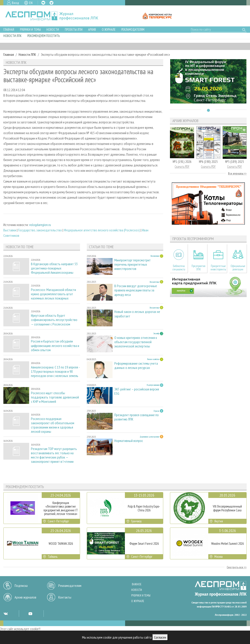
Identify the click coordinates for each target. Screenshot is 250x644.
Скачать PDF (182, 167)
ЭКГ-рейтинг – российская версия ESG (137, 391)
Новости (53, 29)
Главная (9, 29)
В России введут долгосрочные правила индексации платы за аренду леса (136, 290)
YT (30, 614)
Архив (92, 29)
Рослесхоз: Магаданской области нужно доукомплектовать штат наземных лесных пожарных (53, 294)
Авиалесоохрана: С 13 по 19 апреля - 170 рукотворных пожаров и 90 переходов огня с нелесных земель (55, 372)
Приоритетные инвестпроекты (218, 268)
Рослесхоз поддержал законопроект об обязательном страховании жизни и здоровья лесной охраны (53, 425)
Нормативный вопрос (129, 441)
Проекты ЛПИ (74, 29)
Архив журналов (25, 597)
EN (31, 3)
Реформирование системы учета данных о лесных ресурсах (136, 366)
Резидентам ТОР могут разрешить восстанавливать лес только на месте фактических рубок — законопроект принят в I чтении (54, 455)
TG (51, 3)
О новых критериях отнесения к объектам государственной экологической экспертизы (136, 342)
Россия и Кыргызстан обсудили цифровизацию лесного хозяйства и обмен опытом (55, 346)
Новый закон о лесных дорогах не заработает (137, 314)
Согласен (160, 637)
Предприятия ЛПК (198, 268)
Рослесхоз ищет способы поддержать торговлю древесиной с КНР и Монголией (55, 397)
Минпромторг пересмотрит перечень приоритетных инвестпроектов (133, 264)
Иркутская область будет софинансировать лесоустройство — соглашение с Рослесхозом (54, 320)
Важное (137, 584)
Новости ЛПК (12, 36)
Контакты (65, 597)
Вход (15, 3)
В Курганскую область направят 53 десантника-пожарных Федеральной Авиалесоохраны (54, 268)
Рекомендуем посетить (43, 36)
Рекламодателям (133, 29)
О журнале (109, 29)
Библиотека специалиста (179, 268)
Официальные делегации (238, 268)
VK (43, 3)
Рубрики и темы (30, 29)
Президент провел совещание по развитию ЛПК (137, 417)
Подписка (21, 586)
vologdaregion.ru (40, 225)
